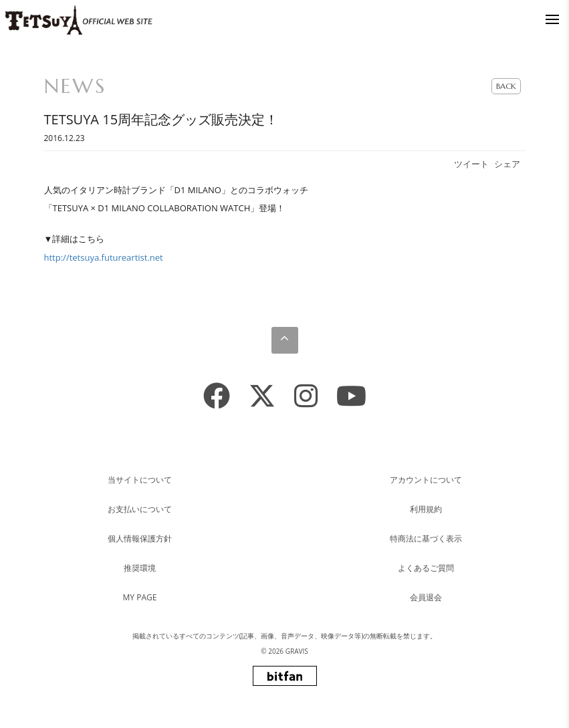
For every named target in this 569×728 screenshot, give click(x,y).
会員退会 (426, 597)
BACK (506, 86)
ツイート (471, 164)
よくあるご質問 (426, 568)
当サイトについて (140, 480)
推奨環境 (140, 568)
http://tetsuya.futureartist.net (104, 257)
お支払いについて (140, 509)
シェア (507, 164)
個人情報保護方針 (140, 538)
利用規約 (426, 509)
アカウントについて (426, 480)
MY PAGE (140, 597)
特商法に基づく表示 (426, 538)
